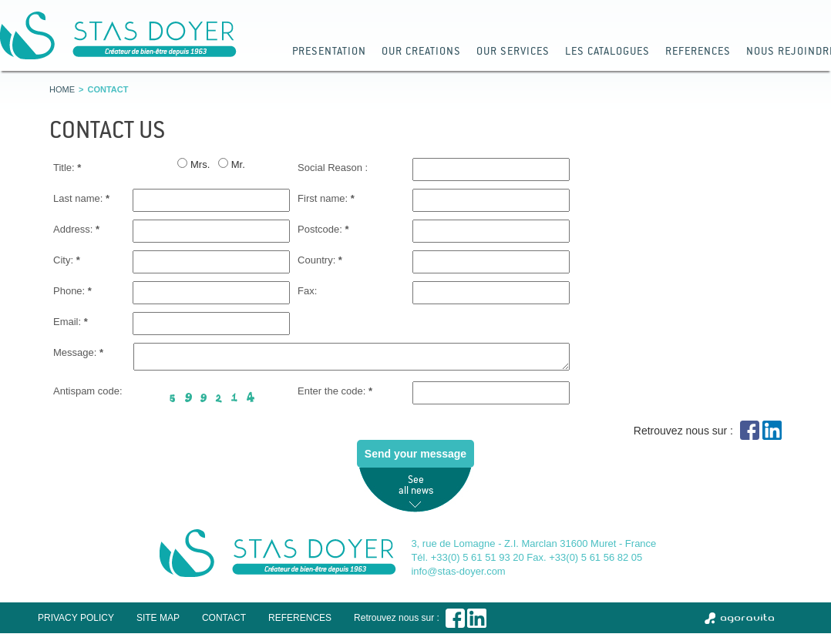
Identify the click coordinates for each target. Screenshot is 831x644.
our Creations (421, 50)
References (698, 50)
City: (67, 260)
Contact (224, 622)
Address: (76, 229)
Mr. (238, 164)
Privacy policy (76, 622)
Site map (158, 622)
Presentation (329, 50)
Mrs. (200, 164)
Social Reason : (333, 168)
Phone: (72, 291)
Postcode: (323, 229)
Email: (71, 322)
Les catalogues (607, 50)
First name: (326, 198)
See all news (416, 489)
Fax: (307, 291)
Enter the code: (335, 396)
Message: (78, 352)
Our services (513, 50)
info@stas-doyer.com (458, 576)
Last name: (81, 198)
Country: (320, 260)
